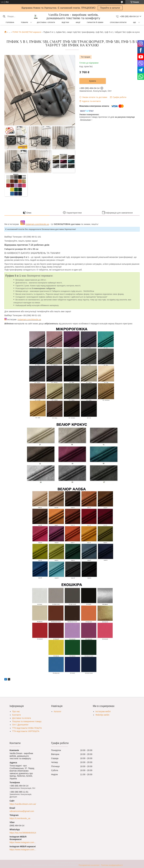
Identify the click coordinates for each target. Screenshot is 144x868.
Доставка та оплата (22, 718)
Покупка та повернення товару (27, 721)
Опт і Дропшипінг (20, 725)
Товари (24, 22)
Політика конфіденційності (112, 865)
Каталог (58, 711)
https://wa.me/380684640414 (23, 833)
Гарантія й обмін (95, 22)
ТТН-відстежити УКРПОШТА (26, 731)
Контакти (16, 715)
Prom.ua (86, 863)
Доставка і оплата (46, 22)
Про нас (16, 711)
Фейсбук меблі (102, 715)
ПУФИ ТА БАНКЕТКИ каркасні (27, 32)
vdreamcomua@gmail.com (22, 811)
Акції (78, 22)
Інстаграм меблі (103, 711)
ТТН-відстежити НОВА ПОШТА (27, 728)
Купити (93, 81)
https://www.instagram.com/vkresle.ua (23, 842)
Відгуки (65, 22)
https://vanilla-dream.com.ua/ (23, 804)
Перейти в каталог (110, 8)
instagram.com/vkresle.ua (37, 224)
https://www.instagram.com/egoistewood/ (23, 850)
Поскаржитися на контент (89, 865)
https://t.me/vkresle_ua (20, 818)
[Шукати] (4, 16)
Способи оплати (118, 22)
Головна (10, 22)
